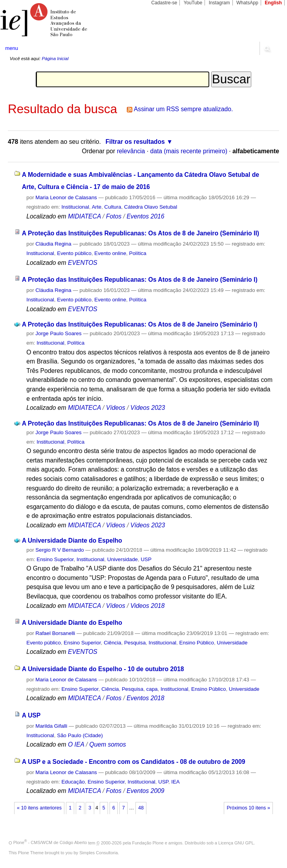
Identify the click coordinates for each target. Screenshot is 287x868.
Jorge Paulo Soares (58, 333)
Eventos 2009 (145, 791)
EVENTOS (83, 263)
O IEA (76, 744)
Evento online (110, 253)
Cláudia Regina (53, 244)
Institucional (75, 207)
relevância (131, 151)
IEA (175, 782)
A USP (31, 715)
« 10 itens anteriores (39, 808)
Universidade (122, 559)
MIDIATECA (84, 216)
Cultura (113, 207)
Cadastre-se (164, 3)
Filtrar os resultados (135, 142)
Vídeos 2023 (148, 408)
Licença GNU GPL (236, 842)
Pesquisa (135, 643)
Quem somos (107, 744)
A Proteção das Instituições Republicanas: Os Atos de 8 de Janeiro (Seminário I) (140, 280)
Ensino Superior (55, 559)
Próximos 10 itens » (248, 808)
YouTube (193, 3)
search (267, 48)
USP (146, 559)
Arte (97, 207)
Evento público (74, 253)
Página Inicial (55, 59)
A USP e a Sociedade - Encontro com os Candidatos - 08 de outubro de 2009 (134, 762)
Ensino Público (197, 643)
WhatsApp (247, 3)
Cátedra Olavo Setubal (151, 207)
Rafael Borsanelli (55, 633)
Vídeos (116, 408)
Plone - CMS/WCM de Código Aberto (50, 842)
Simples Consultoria (99, 853)
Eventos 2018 (145, 698)
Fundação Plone (148, 842)
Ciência (112, 643)
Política (138, 253)
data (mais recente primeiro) (189, 151)
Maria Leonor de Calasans (66, 197)
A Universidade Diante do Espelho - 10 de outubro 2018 (103, 669)
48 (141, 808)
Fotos (114, 216)
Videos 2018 (147, 606)
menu (12, 48)
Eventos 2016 (145, 216)
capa (152, 689)
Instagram (219, 3)
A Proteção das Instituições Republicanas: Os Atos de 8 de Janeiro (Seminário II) (141, 233)
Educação (73, 782)
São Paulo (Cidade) (80, 735)
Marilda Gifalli (51, 726)
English (273, 3)
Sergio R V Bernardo (59, 550)
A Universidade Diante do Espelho (72, 540)
